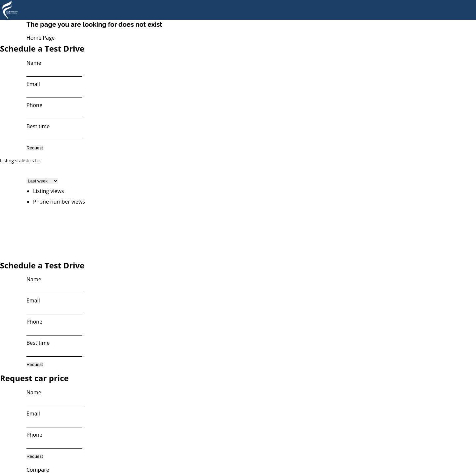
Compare (38, 470)
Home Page (41, 38)
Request (35, 148)
